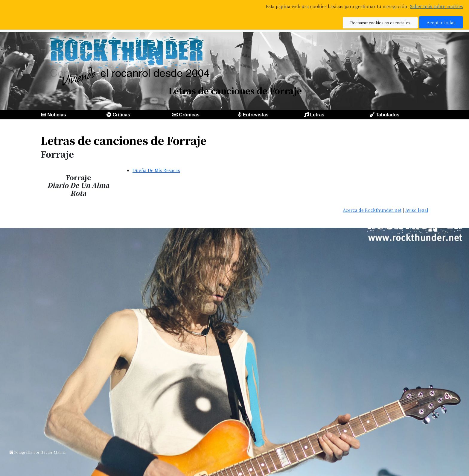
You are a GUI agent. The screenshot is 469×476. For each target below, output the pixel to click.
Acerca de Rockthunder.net (372, 210)
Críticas (121, 115)
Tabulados (387, 115)
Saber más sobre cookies (437, 6)
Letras (317, 115)
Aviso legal (417, 210)
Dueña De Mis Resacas (156, 170)
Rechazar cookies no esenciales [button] (380, 23)
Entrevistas (255, 115)
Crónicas (189, 115)
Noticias (57, 115)
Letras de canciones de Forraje (124, 140)
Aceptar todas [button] (441, 22)
